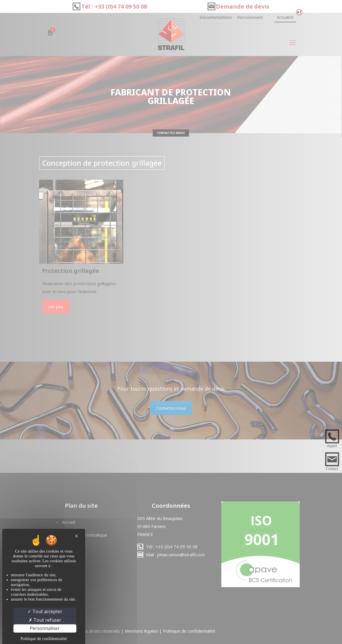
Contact (332, 469)
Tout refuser (45, 620)
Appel (332, 446)
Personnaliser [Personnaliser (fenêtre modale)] (45, 628)
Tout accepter (45, 611)
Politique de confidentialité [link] (44, 639)
